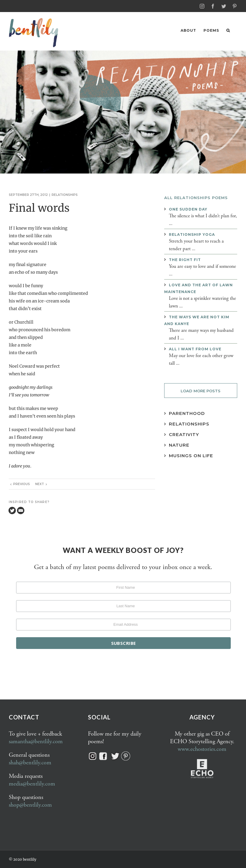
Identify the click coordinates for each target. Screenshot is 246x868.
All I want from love (195, 349)
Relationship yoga (192, 234)
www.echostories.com (202, 749)
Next (40, 484)
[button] (228, 30)
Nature (179, 445)
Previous (22, 484)
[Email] (21, 510)
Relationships (65, 195)
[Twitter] (12, 510)
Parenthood (187, 413)
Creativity (184, 434)
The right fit (185, 259)
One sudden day (188, 209)
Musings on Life (191, 455)
